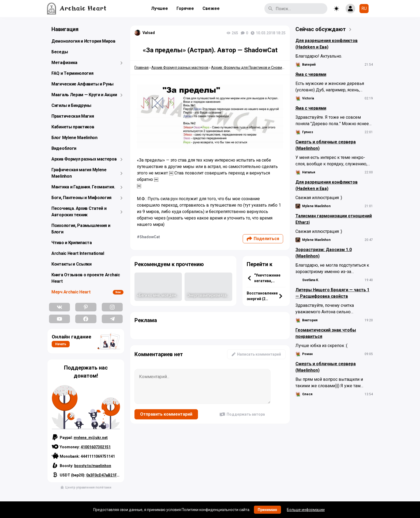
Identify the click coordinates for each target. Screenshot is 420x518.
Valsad (149, 33)
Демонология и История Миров (83, 41)
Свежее (211, 8)
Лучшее (160, 8)
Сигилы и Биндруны (71, 105)
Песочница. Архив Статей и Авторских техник (79, 212)
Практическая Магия (73, 116)
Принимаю (267, 510)
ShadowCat (150, 237)
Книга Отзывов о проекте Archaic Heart (86, 278)
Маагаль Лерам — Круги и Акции (84, 95)
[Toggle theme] (336, 9)
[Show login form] (350, 9)
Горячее (185, 8)
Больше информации (306, 510)
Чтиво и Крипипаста (72, 243)
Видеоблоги (64, 148)
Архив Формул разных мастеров (84, 159)
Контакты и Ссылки (72, 264)
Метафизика (64, 63)
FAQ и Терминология (72, 73)
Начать (61, 344)
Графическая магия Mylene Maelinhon (79, 173)
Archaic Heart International (78, 253)
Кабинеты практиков (73, 127)
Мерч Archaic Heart (71, 292)
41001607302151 (96, 447)
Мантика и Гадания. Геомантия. (83, 187)
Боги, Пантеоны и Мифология (81, 198)
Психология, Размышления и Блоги (81, 229)
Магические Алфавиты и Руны (82, 84)
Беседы (60, 52)
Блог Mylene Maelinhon (74, 138)
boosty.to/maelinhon (93, 466)
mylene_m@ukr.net (91, 438)
